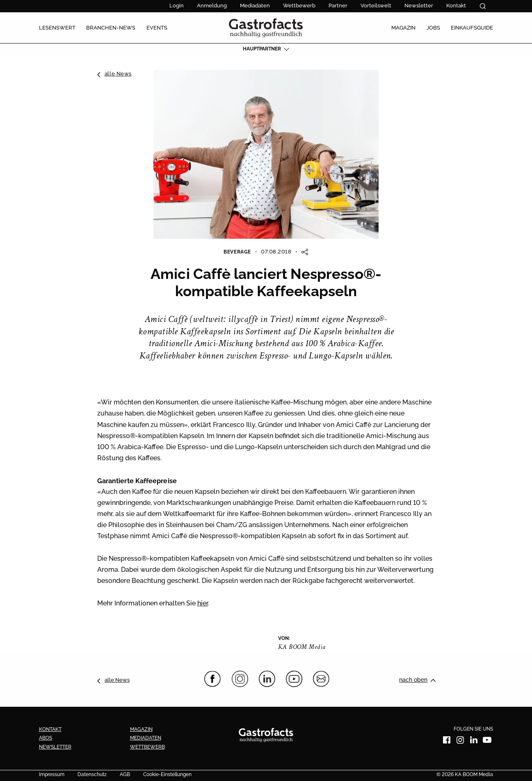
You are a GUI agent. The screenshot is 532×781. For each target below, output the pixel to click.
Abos (46, 738)
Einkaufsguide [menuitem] (472, 28)
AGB (125, 775)
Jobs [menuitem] (433, 28)
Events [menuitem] (157, 28)
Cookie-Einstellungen (167, 775)
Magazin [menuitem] (403, 28)
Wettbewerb (299, 6)
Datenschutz (92, 775)
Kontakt (456, 6)
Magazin (141, 729)
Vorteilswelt (376, 6)
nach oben (413, 680)
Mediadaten (255, 6)
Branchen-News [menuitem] (111, 28)
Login (177, 6)
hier (203, 603)
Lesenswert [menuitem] (57, 28)
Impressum (52, 775)
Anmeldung (212, 6)
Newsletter (419, 6)
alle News (118, 73)
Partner (338, 6)
